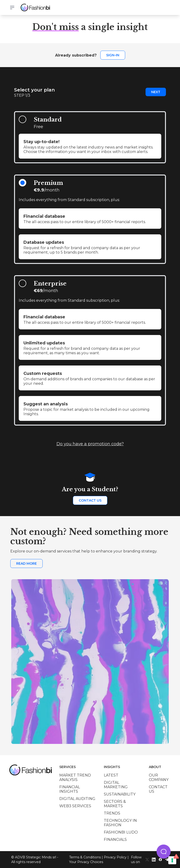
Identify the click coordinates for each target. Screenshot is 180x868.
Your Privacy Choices (86, 862)
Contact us (90, 500)
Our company (159, 777)
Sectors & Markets (115, 804)
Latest (111, 775)
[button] (164, 852)
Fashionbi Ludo (121, 832)
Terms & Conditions (85, 857)
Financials (115, 839)
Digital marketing (116, 785)
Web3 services (75, 806)
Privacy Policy (115, 857)
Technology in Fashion (120, 823)
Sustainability (120, 794)
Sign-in (113, 55)
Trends (112, 813)
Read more (26, 563)
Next (156, 92)
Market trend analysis (75, 777)
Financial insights (70, 789)
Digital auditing (77, 799)
